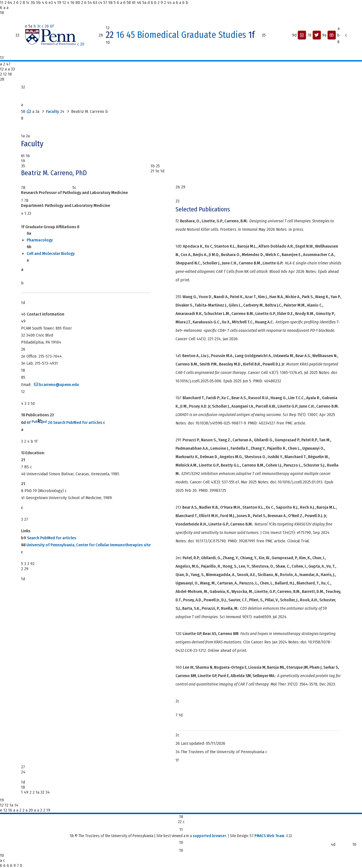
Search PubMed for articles (52, 538)
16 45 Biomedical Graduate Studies (182, 35)
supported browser (209, 836)
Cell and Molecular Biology (51, 253)
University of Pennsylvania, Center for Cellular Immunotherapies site (88, 545)
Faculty (53, 111)
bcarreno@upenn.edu (59, 385)
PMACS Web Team (269, 836)
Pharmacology (40, 240)
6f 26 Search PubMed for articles (64, 422)
